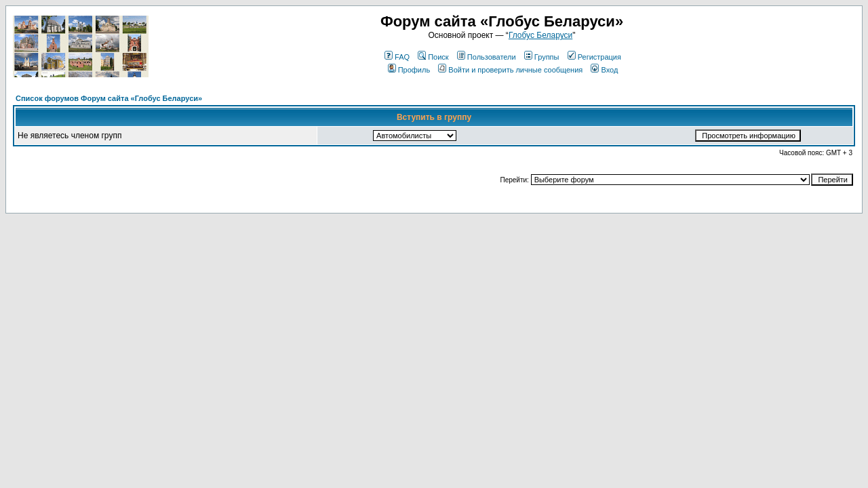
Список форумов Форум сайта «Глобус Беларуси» (109, 98)
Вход (604, 70)
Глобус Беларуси (540, 35)
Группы (542, 57)
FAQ (397, 57)
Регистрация (594, 57)
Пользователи (487, 57)
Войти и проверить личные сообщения (510, 70)
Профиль (409, 70)
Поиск (433, 57)
